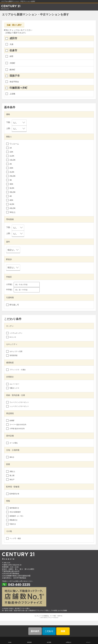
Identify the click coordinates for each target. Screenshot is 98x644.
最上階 (12, 476)
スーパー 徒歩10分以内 (18, 425)
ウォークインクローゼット (19, 402)
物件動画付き (14, 508)
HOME (10, 642)
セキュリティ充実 (16, 351)
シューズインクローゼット (19, 406)
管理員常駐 (14, 355)
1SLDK (12, 160)
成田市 (13, 38)
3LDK (12, 188)
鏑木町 (12, 70)
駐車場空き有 (14, 494)
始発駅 (12, 421)
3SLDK (12, 192)
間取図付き (14, 520)
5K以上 (13, 212)
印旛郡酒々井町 (18, 88)
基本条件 (35, 631)
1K (11, 148)
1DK (11, 152)
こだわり (49, 631)
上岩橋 (12, 94)
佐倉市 (13, 50)
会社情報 (49, 642)
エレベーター (14, 384)
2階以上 (12, 471)
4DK (11, 200)
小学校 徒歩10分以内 (17, 429)
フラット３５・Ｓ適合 (18, 370)
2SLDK (12, 176)
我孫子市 (15, 76)
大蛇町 (12, 63)
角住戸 (12, 480)
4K (11, 196)
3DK (11, 184)
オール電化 (14, 443)
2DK (11, 168)
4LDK (12, 204)
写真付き (13, 524)
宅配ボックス (14, 388)
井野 (11, 56)
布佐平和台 (14, 82)
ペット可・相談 (15, 538)
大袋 (11, 44)
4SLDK (12, 208)
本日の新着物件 (15, 512)
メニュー (88, 642)
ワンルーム (14, 144)
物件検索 (29, 642)
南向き (12, 457)
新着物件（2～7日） (17, 516)
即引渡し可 (14, 305)
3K (11, 180)
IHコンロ (13, 337)
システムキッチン (16, 333)
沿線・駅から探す (14, 25)
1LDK (12, 156)
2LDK (12, 172)
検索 (63, 631)
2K (11, 164)
